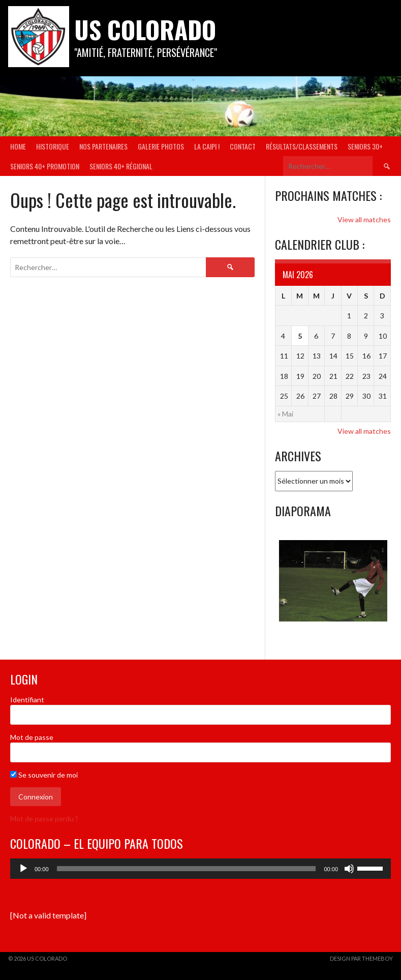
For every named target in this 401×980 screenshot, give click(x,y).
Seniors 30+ (365, 146)
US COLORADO (145, 29)
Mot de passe (32, 737)
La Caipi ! (207, 146)
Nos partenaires (103, 146)
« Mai (285, 414)
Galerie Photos (161, 146)
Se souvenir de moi (44, 775)
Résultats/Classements (302, 146)
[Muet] (349, 869)
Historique (53, 146)
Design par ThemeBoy (361, 958)
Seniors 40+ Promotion (45, 166)
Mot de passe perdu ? (44, 819)
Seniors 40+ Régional (121, 166)
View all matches (364, 219)
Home (18, 146)
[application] (200, 869)
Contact (243, 146)
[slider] (187, 869)
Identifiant (27, 700)
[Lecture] (23, 869)
